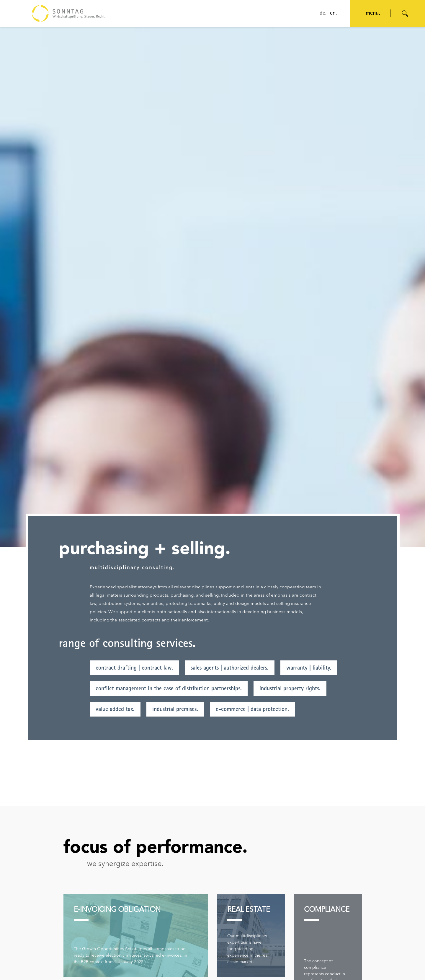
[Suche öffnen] (405, 14)
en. (333, 14)
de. (323, 14)
